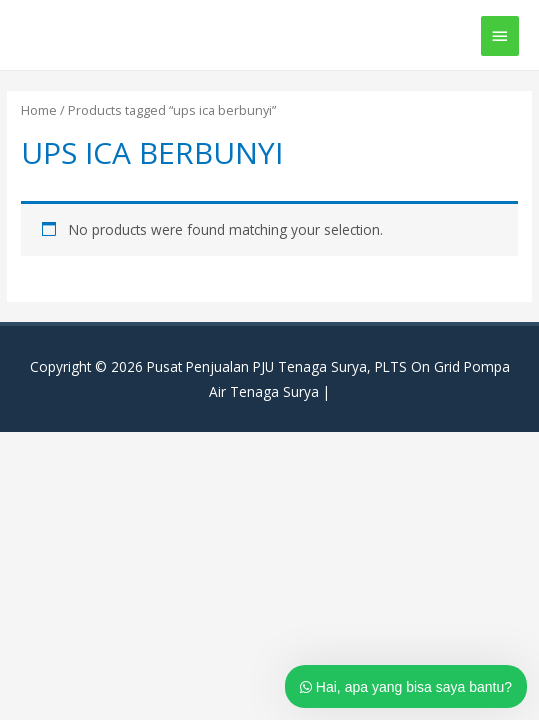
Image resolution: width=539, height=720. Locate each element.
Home (39, 110)
